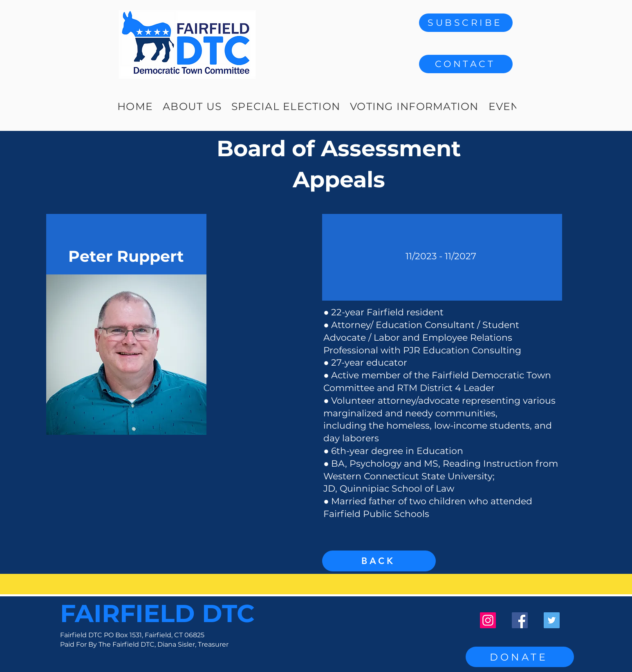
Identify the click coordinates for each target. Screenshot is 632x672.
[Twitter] (552, 620)
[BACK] (379, 561)
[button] (466, 64)
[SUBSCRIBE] (466, 23)
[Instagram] (488, 620)
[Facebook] (520, 620)
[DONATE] (520, 657)
